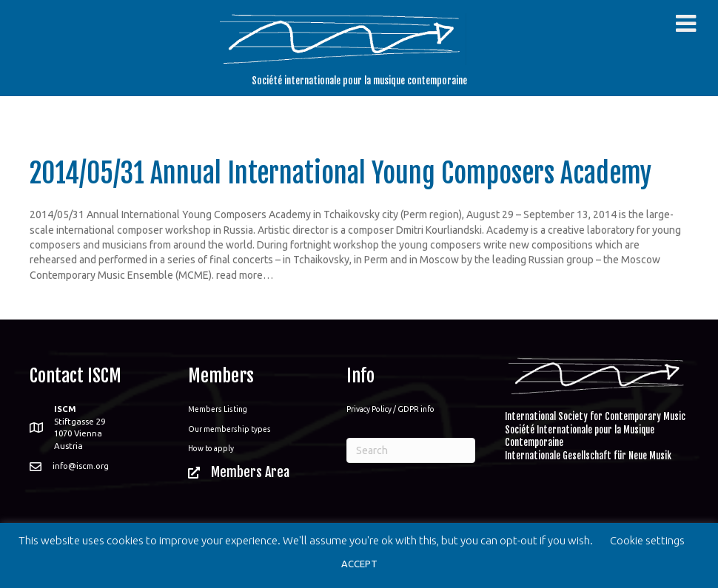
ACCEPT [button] (359, 564)
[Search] (411, 450)
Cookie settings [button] (647, 540)
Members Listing (218, 409)
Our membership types (229, 429)
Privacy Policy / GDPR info (390, 409)
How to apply (211, 448)
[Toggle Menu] (686, 24)
